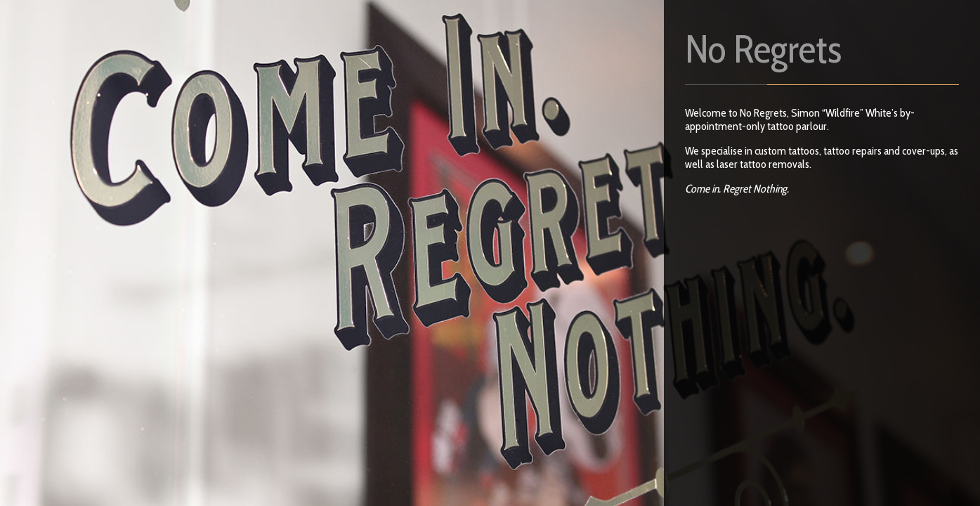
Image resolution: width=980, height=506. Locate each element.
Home (206, 23)
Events (320, 70)
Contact (390, 23)
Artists (324, 23)
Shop (204, 70)
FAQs (264, 23)
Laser (260, 70)
